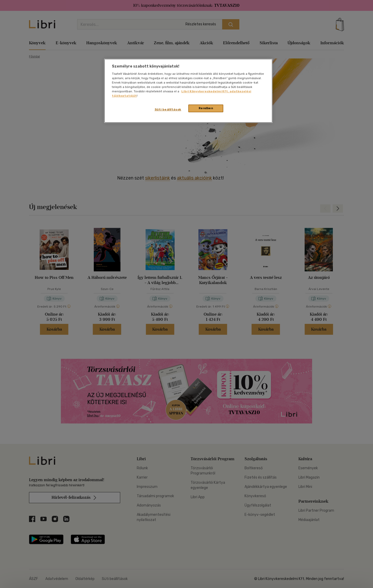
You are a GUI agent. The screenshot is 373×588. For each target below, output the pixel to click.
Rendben (206, 108)
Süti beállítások (168, 109)
